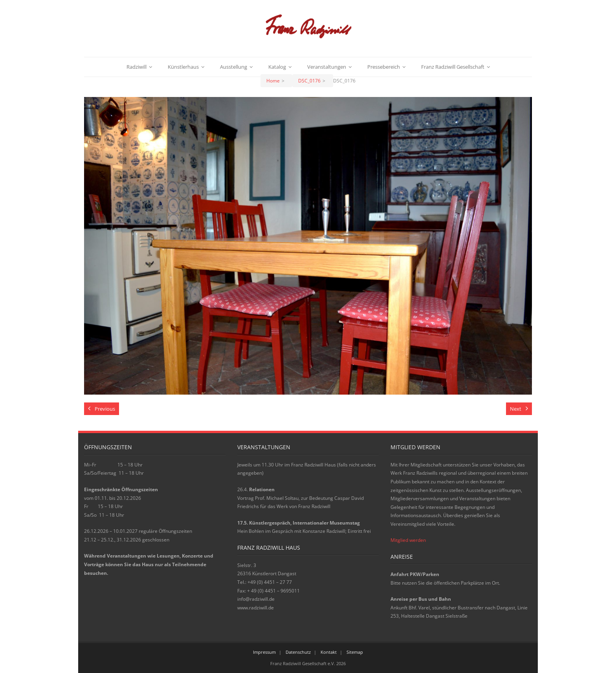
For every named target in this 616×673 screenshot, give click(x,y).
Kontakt (329, 652)
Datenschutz (298, 652)
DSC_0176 (309, 81)
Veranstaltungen (327, 67)
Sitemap (355, 652)
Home (273, 81)
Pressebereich (384, 67)
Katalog (277, 67)
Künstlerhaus (183, 67)
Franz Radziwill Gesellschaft (453, 67)
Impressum (264, 652)
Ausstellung (234, 67)
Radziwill (137, 67)
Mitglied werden (408, 540)
